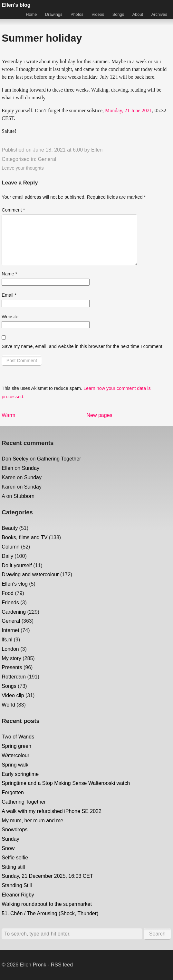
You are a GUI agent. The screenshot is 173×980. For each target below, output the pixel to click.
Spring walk (15, 765)
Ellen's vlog (14, 584)
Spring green (16, 746)
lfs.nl (7, 640)
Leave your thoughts (23, 168)
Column (10, 547)
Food (7, 593)
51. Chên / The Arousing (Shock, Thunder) (50, 913)
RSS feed (62, 965)
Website (10, 317)
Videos (98, 14)
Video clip (13, 695)
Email (9, 295)
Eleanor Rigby (18, 895)
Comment (13, 210)
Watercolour (15, 755)
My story (11, 658)
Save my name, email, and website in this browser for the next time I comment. (82, 346)
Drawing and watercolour (30, 574)
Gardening (14, 612)
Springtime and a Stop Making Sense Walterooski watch (66, 783)
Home (31, 14)
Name (9, 274)
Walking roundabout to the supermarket (47, 904)
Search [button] (157, 934)
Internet (10, 630)
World (8, 705)
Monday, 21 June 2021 (129, 110)
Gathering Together (59, 459)
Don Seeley (15, 459)
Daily (7, 556)
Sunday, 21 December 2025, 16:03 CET (47, 876)
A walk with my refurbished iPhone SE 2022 (52, 811)
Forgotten (13, 792)
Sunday (31, 468)
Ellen (97, 150)
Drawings (54, 14)
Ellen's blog (16, 5)
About (138, 14)
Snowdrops (14, 830)
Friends (10, 603)
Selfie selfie (15, 858)
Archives (159, 14)
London (10, 649)
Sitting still (13, 867)
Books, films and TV (24, 537)
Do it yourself (17, 565)
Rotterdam (14, 677)
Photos (77, 14)
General (47, 159)
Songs (118, 14)
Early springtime (20, 774)
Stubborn (24, 496)
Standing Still (17, 885)
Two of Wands (18, 737)
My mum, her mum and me (32, 821)
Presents (12, 667)
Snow (8, 848)
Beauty (10, 528)
